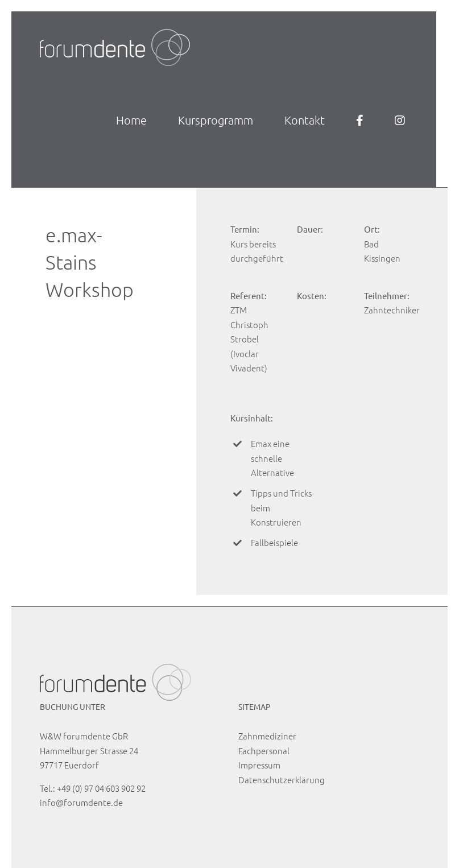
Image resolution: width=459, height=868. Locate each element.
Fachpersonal (264, 751)
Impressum (259, 765)
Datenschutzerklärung (282, 780)
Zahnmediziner (267, 736)
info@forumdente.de (81, 802)
